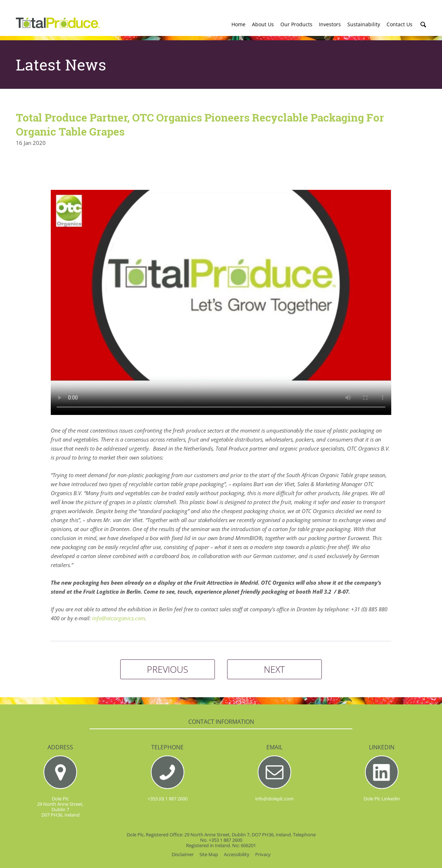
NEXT (274, 669)
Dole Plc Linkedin (382, 799)
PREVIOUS (168, 669)
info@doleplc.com (274, 799)
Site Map (209, 855)
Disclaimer (183, 855)
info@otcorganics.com (119, 618)
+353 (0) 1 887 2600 (168, 799)
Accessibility (237, 855)
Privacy (263, 855)
